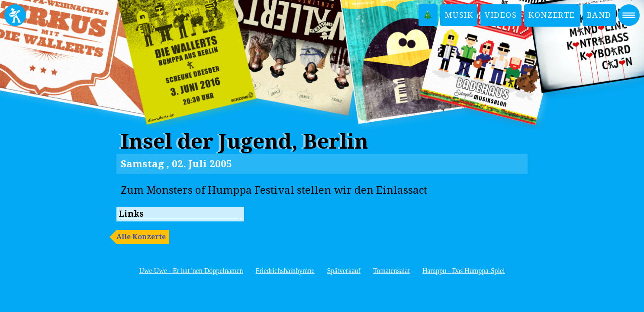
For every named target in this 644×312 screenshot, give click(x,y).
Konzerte (552, 15)
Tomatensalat (391, 271)
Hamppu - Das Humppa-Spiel (464, 271)
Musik (459, 15)
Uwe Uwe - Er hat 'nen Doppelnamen (191, 271)
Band (599, 15)
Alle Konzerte (141, 237)
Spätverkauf (344, 271)
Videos (501, 15)
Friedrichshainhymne (285, 271)
